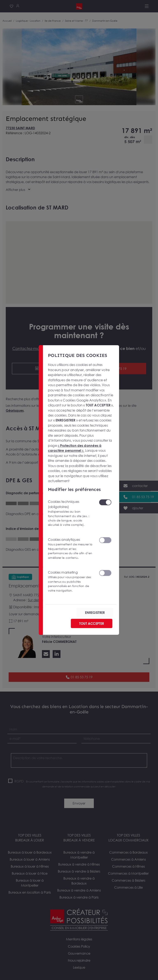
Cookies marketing (71, 581)
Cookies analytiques (71, 548)
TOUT (92, 623)
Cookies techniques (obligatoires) (71, 513)
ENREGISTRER (95, 612)
